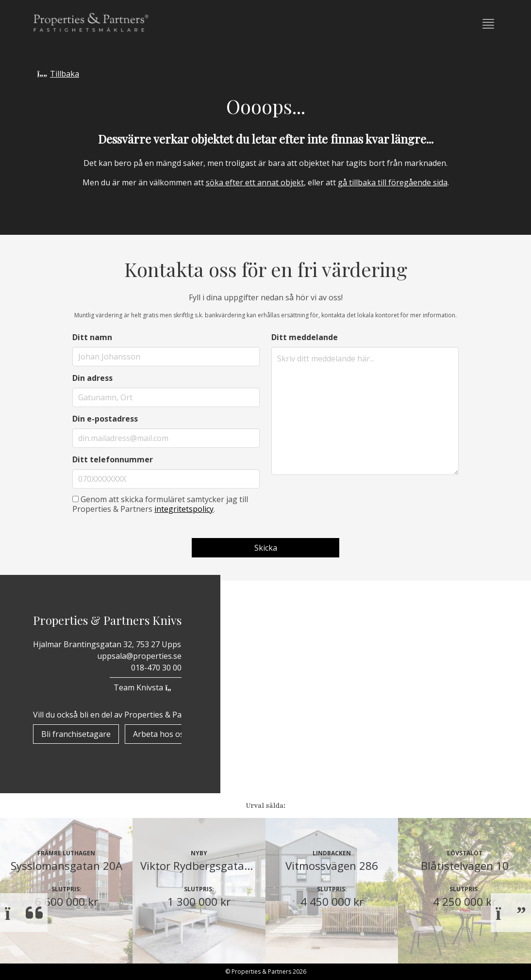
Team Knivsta (145, 687)
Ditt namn (92, 337)
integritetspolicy (184, 509)
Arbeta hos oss (160, 734)
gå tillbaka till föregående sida (393, 182)
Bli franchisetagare (76, 734)
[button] (488, 24)
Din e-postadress (105, 419)
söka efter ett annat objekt (255, 182)
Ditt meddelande (305, 337)
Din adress (92, 378)
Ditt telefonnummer (113, 459)
